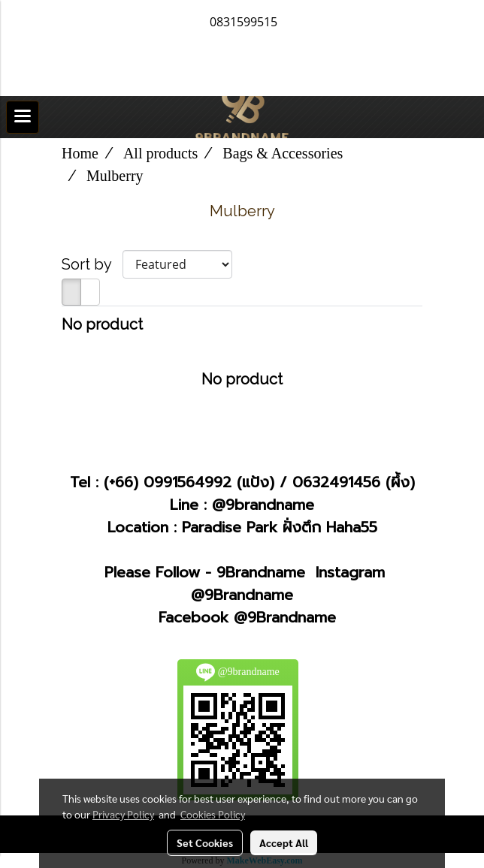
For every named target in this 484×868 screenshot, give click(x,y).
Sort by (92, 264)
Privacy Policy (123, 814)
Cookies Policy (213, 814)
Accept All (284, 842)
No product (102, 324)
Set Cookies (205, 842)
